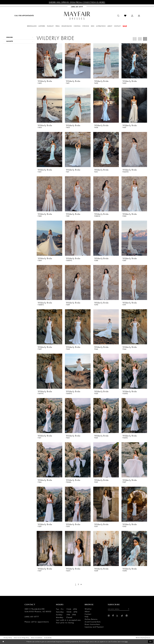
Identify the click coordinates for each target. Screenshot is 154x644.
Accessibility (48, 638)
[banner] (77, 16)
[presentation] (49, 61)
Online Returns (91, 619)
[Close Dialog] (3, 642)
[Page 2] (78, 584)
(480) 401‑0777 (32, 617)
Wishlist (88, 609)
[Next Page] (81, 584)
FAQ (87, 617)
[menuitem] (24, 16)
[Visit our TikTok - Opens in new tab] (122, 616)
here (126, 642)
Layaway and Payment (94, 627)
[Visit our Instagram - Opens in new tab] (109, 616)
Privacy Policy (8, 638)
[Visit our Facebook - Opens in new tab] (113, 616)
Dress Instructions (92, 624)
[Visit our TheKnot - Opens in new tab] (117, 616)
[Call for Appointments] (24, 16)
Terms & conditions (37, 638)
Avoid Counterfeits (93, 622)
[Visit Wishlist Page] (125, 16)
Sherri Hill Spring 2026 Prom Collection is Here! (77, 2)
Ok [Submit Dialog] (150, 642)
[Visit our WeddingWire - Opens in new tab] (127, 616)
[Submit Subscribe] (128, 609)
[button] (132, 16)
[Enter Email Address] (119, 609)
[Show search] (118, 16)
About (87, 612)
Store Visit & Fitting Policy (22, 638)
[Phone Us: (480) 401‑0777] (77, 7)
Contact (88, 614)
